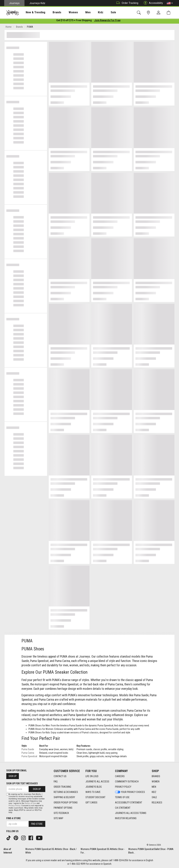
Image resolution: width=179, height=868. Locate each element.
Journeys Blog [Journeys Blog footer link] (94, 787)
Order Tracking (126, 3)
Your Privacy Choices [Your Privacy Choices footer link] (130, 792)
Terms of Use (30, 803)
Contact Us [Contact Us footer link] (60, 776)
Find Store (37, 824)
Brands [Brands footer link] (156, 776)
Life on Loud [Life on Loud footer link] (92, 776)
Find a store (13, 818)
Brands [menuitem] (51, 12)
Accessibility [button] (152, 3)
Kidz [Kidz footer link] (154, 792)
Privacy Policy (14, 806)
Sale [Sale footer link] (154, 797)
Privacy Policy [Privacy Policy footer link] (123, 787)
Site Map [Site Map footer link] (58, 818)
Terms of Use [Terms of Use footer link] (122, 797)
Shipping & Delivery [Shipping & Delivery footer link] (64, 797)
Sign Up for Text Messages (22, 783)
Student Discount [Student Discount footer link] (95, 797)
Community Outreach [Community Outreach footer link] (127, 782)
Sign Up (13, 776)
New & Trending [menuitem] (32, 12)
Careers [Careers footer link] (120, 776)
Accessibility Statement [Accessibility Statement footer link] (129, 803)
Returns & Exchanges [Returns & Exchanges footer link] (66, 792)
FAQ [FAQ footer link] (56, 782)
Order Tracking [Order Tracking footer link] (62, 787)
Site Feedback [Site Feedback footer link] (61, 813)
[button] (170, 3)
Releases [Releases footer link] (157, 803)
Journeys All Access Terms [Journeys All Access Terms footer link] (131, 813)
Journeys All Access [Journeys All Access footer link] (97, 782)
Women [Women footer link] (156, 782)
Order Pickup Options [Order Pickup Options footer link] (66, 803)
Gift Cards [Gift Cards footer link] (91, 803)
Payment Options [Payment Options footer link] (63, 808)
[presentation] (32, 12)
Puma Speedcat (29, 757)
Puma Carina (28, 754)
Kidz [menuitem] (90, 12)
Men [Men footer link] (154, 787)
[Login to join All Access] (74, 21)
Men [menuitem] (79, 12)
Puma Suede (28, 750)
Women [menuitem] (66, 12)
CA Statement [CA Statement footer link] (123, 808)
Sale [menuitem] (101, 12)
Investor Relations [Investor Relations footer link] (126, 818)
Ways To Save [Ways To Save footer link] (93, 792)
